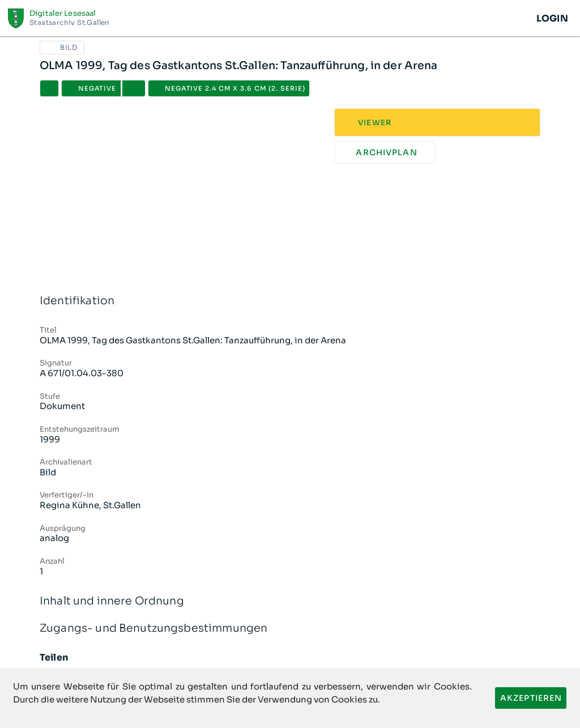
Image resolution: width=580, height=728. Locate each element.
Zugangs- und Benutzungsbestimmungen (290, 629)
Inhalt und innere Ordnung (290, 601)
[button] (134, 88)
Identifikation (290, 301)
